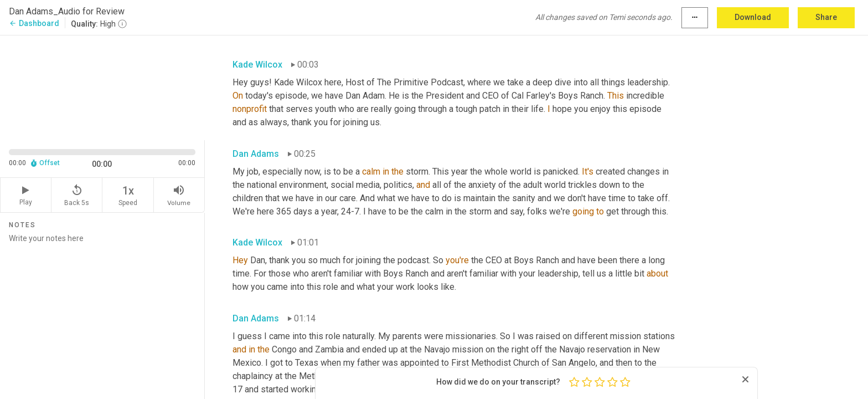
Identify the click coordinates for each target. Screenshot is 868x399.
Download (753, 17)
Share (826, 17)
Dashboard (34, 23)
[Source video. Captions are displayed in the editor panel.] (102, 87)
